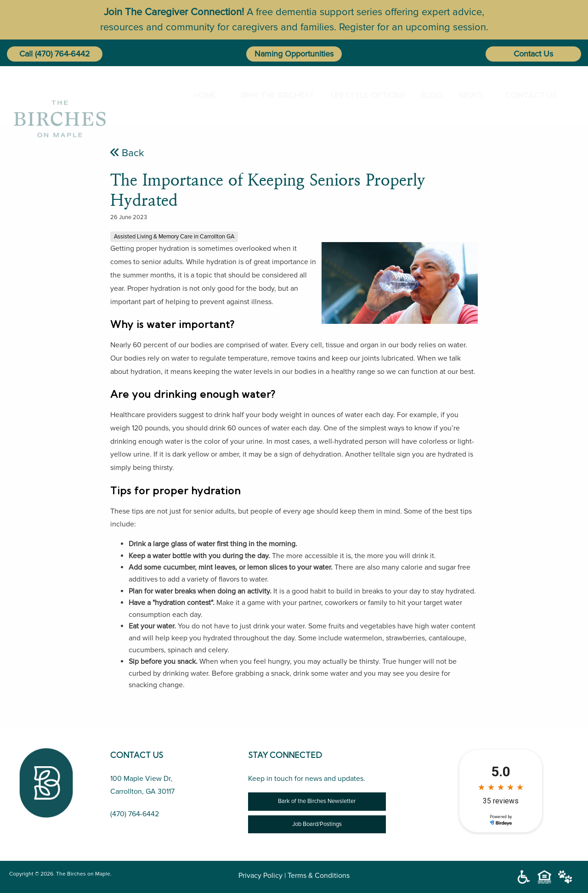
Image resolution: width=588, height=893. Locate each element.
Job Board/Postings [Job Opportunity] (317, 824)
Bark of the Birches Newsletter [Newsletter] (317, 801)
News (467, 95)
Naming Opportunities (294, 54)
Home (201, 95)
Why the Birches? (269, 95)
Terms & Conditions (319, 876)
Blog (428, 95)
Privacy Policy (260, 876)
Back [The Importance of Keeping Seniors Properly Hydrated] (127, 153)
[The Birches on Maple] (60, 95)
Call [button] (26, 54)
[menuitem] (203, 95)
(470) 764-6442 (62, 54)
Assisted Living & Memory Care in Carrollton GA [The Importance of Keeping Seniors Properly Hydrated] (174, 237)
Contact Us (533, 54)
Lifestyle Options (360, 95)
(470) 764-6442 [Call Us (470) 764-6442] (135, 814)
